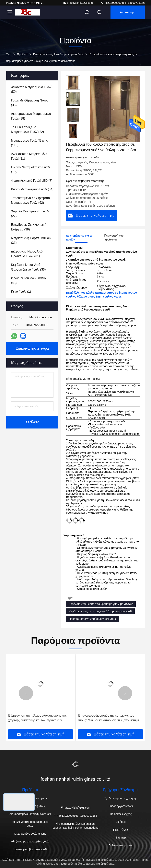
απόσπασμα (128, 12)
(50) (31, 89)
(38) (31, 116)
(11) (29, 156)
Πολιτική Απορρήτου (121, 845)
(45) (29, 281)
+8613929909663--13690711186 (123, 3)
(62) (30, 200)
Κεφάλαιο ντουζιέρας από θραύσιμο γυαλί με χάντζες (101, 604)
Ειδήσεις (121, 822)
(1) (21, 292)
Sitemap (121, 838)
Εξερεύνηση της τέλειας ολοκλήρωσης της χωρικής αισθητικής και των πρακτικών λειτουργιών (37, 718)
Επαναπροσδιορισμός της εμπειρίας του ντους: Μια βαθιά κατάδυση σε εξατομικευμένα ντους (110, 718)
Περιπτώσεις (121, 830)
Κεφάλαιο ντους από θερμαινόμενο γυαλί (59, 54)
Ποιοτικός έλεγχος (121, 814)
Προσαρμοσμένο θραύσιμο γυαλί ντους (93, 619)
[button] (26, 693)
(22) (28, 129)
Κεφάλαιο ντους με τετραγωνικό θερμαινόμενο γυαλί (100, 611)
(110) (29, 143)
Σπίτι (9, 54)
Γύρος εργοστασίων (121, 806)
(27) (30, 214)
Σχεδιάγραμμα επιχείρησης (121, 798)
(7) (32, 181)
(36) (30, 103)
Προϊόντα (23, 54)
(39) (29, 227)
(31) (31, 240)
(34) (32, 189)
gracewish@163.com (78, 3)
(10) (30, 170)
